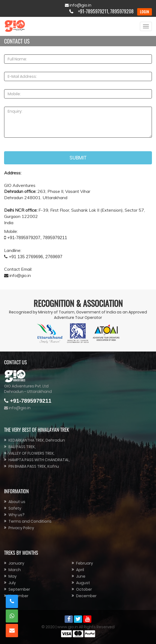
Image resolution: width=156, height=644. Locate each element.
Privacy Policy (21, 528)
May (13, 576)
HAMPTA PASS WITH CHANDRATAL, (39, 460)
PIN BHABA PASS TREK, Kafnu (34, 466)
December (86, 596)
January (16, 563)
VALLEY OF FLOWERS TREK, (31, 453)
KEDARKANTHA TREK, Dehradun (37, 440)
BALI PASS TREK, (22, 447)
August (83, 583)
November (18, 596)
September (19, 589)
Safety (15, 508)
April (80, 570)
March (15, 570)
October (84, 589)
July (12, 583)
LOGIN (145, 12)
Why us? (16, 515)
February (85, 563)
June (81, 576)
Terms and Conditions (30, 521)
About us (17, 502)
